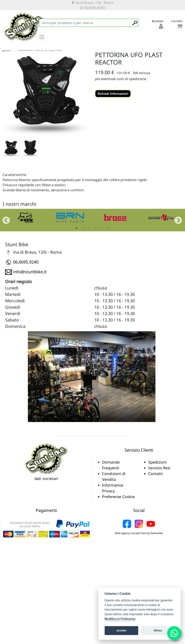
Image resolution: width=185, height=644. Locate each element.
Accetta (121, 630)
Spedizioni (157, 462)
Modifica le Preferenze (120, 619)
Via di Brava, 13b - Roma (92, 3)
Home (6, 51)
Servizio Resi (159, 468)
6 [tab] (108, 228)
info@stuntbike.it (30, 272)
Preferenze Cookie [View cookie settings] (118, 497)
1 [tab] (77, 228)
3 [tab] (89, 228)
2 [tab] (83, 228)
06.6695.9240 (92, 8)
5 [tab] (102, 228)
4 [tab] (96, 228)
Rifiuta (158, 630)
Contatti (156, 474)
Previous (4, 219)
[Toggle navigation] (42, 37)
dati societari (46, 478)
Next (176, 219)
